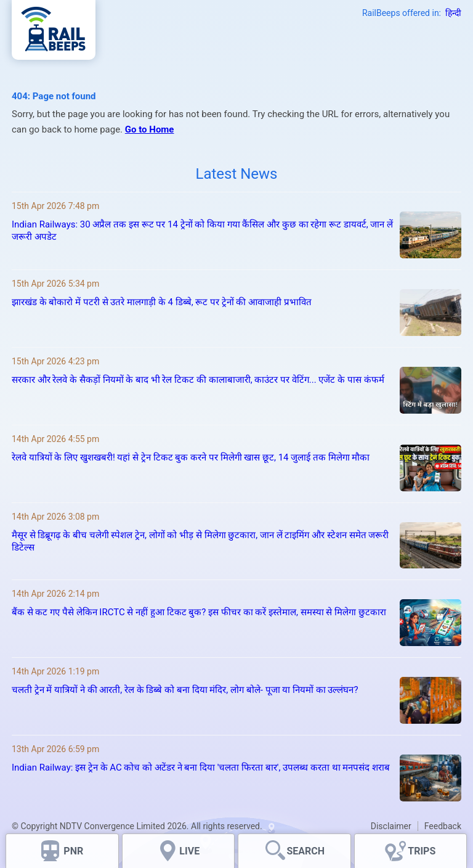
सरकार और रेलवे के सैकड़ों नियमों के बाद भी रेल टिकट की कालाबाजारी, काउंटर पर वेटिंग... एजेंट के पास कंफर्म (198, 380)
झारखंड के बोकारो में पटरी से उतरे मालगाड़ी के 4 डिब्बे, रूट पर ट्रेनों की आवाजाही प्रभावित (162, 302)
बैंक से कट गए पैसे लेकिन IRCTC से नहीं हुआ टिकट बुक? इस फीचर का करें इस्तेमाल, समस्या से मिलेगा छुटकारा (199, 612)
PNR (73, 851)
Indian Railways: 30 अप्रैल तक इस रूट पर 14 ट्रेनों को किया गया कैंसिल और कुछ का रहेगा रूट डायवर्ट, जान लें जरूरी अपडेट (202, 231)
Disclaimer (391, 826)
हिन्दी (453, 13)
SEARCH (305, 851)
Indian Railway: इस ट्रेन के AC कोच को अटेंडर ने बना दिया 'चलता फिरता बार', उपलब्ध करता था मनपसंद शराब (201, 768)
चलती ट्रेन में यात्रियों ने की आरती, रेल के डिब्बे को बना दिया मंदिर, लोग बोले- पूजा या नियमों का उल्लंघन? (185, 690)
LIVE (189, 851)
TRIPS (422, 851)
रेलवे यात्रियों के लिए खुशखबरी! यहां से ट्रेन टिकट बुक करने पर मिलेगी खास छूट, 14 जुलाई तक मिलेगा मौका (191, 457)
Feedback (443, 826)
